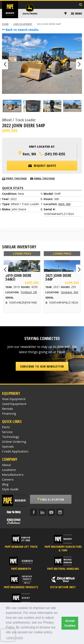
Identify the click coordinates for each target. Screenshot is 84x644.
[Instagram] (60, 512)
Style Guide (10, 489)
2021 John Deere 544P (58, 277)
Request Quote (42, 165)
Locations (9, 470)
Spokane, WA (70, 292)
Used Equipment (23, 24)
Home (5, 24)
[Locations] (66, 14)
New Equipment (14, 399)
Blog (5, 484)
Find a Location (51, 499)
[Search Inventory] (81, 5)
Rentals (8, 409)
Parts (6, 427)
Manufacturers (13, 475)
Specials (8, 446)
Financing (9, 413)
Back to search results (20, 30)
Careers (8, 479)
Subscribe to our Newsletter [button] (42, 366)
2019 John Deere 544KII (18, 277)
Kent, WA (64, 204)
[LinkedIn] (42, 512)
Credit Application (15, 451)
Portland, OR (29, 292)
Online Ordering (14, 442)
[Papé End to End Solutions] (14, 521)
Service (7, 432)
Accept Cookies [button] (70, 623)
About (6, 465)
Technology (11, 437)
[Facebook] (34, 512)
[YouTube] (51, 512)
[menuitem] (66, 14)
